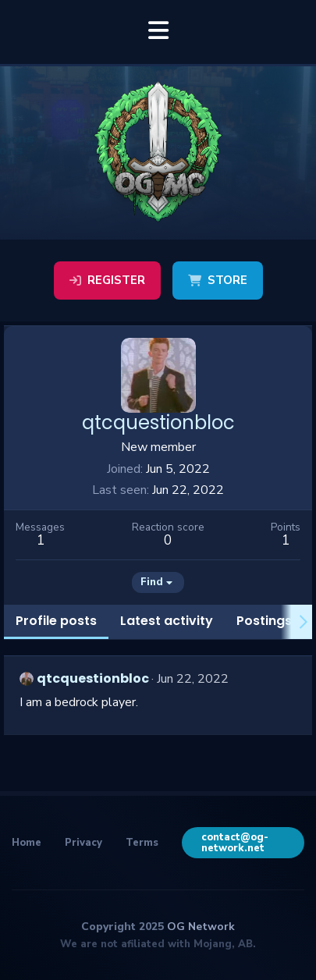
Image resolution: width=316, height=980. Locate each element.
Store (218, 280)
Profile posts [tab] (56, 621)
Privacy (83, 843)
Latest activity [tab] (167, 621)
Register (107, 280)
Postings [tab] (264, 621)
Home (27, 843)
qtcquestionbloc (93, 678)
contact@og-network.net (235, 843)
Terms (142, 843)
